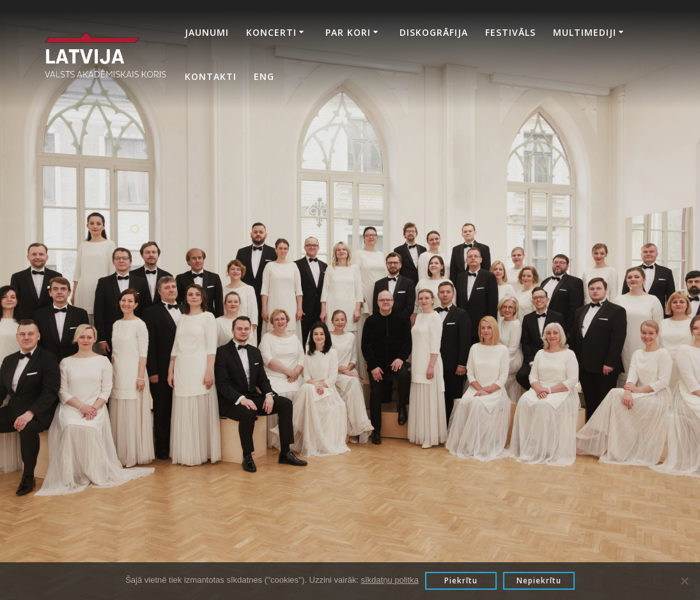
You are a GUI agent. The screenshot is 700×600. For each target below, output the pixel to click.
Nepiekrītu (539, 580)
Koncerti (271, 32)
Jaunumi (207, 32)
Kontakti (211, 76)
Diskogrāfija (434, 32)
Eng (264, 76)
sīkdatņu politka (389, 580)
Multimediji (585, 32)
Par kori (348, 32)
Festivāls (510, 32)
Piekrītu (461, 580)
